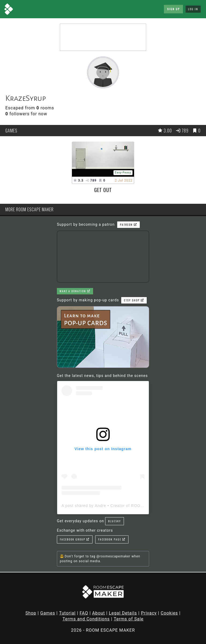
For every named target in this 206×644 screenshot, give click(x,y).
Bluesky (115, 521)
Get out (103, 190)
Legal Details (123, 613)
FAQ (84, 613)
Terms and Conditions (86, 619)
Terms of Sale (129, 619)
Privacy (149, 613)
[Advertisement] (103, 37)
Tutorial (67, 613)
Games (48, 613)
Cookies (169, 613)
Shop (31, 613)
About (99, 613)
